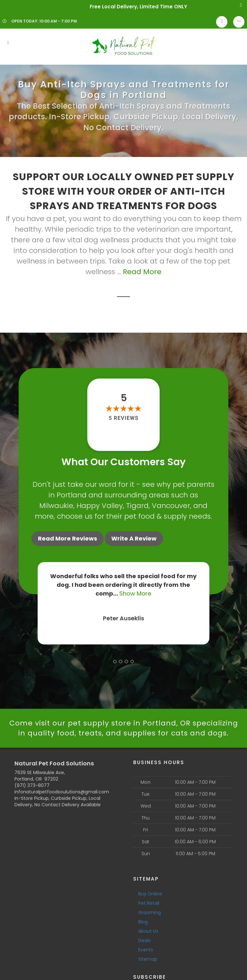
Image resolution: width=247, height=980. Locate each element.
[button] (115, 661)
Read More (142, 272)
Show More (135, 593)
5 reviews (124, 418)
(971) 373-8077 (32, 785)
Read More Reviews (68, 538)
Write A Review (134, 538)
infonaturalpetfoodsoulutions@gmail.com (62, 792)
